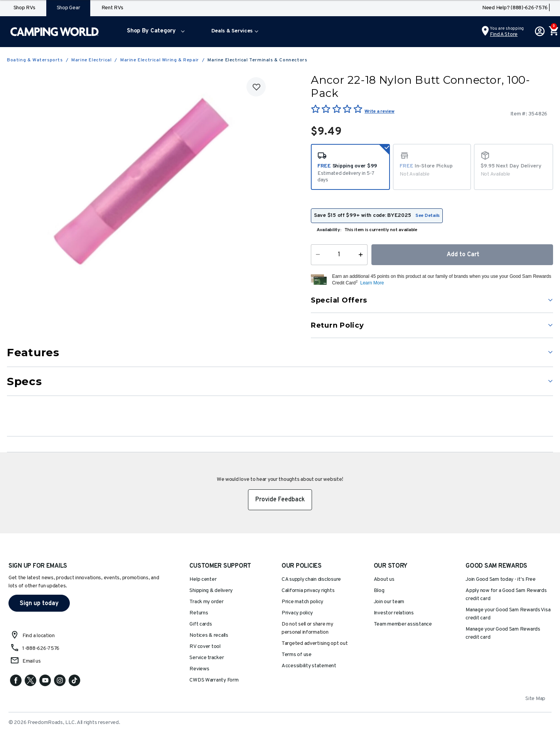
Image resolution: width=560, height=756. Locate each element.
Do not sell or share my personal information (307, 628)
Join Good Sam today (501, 579)
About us (384, 579)
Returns (199, 613)
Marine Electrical (91, 60)
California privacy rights (308, 591)
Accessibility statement (309, 666)
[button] (154, 32)
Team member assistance (403, 624)
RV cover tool (205, 647)
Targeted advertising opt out (315, 644)
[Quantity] (339, 255)
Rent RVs (112, 8)
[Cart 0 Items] (553, 32)
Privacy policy (297, 613)
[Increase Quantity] (362, 255)
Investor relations (394, 613)
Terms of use (297, 655)
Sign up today (39, 604)
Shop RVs (24, 8)
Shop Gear (68, 8)
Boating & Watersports (35, 60)
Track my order (206, 602)
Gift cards (201, 624)
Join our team (389, 602)
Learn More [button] (372, 283)
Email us (32, 661)
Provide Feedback (280, 500)
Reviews (199, 669)
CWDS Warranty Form (214, 680)
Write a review (379, 112)
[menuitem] (154, 32)
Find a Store (504, 35)
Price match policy (302, 602)
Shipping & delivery (211, 591)
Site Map (535, 699)
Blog (379, 591)
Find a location (39, 636)
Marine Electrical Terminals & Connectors (257, 60)
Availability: (329, 230)
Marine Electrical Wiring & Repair (160, 60)
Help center (203, 579)
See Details (428, 216)
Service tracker (207, 658)
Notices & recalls (209, 635)
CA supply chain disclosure (311, 579)
